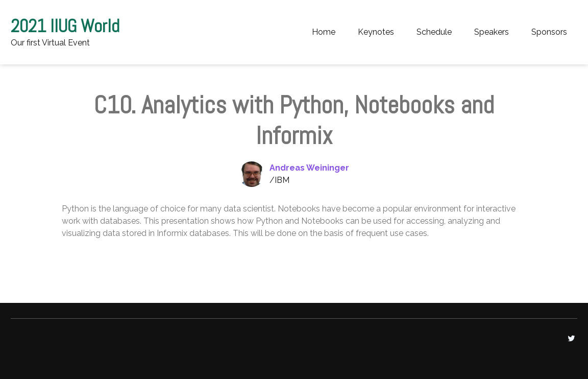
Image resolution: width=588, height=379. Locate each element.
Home (324, 32)
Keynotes (376, 32)
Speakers (492, 32)
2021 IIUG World (65, 26)
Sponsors (549, 32)
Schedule (434, 32)
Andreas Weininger (309, 168)
